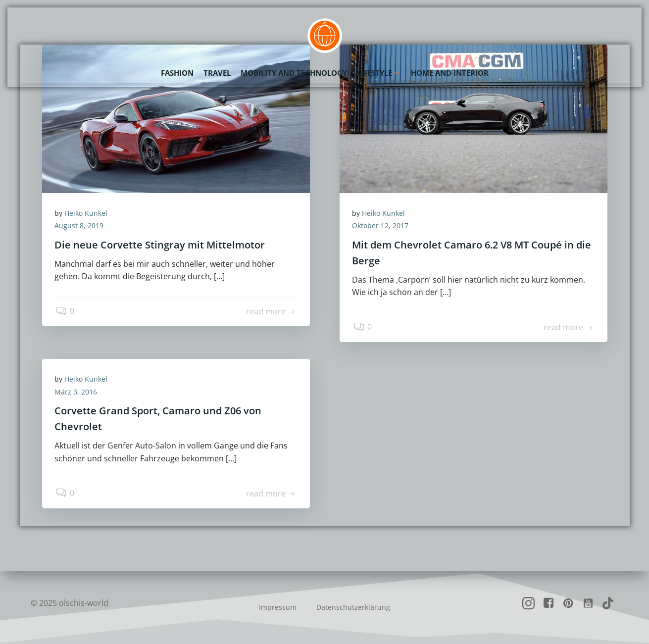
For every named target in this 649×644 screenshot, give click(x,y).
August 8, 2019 (81, 227)
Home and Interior (450, 72)
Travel (217, 72)
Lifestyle (379, 72)
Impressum (278, 607)
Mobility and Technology (294, 72)
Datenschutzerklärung (353, 607)
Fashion (177, 72)
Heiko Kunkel (88, 214)
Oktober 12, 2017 (383, 227)
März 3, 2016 (78, 393)
